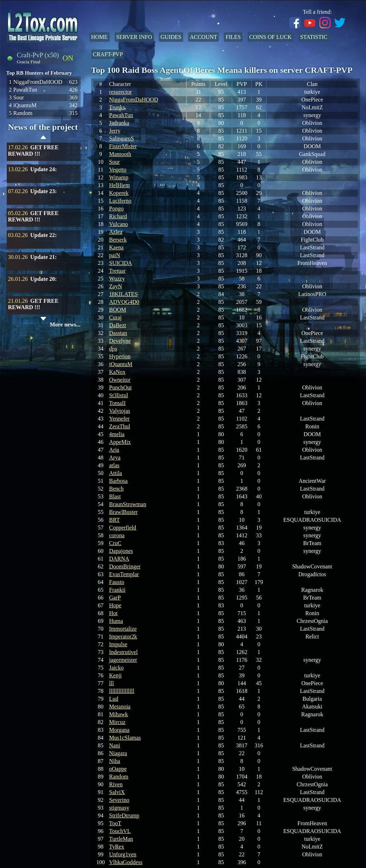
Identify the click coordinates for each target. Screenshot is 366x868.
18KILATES (124, 294)
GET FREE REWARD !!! (33, 151)
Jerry (115, 131)
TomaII (118, 403)
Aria (114, 450)
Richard (118, 216)
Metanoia (120, 707)
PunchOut (121, 387)
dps (113, 349)
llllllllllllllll (122, 691)
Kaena (117, 247)
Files (233, 37)
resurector (121, 92)
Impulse (118, 644)
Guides (171, 37)
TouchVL (120, 831)
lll (112, 683)
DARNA (119, 559)
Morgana (119, 730)
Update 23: (44, 191)
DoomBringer (125, 566)
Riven (116, 784)
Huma (116, 621)
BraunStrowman (128, 504)
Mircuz (117, 722)
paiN (115, 255)
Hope (115, 605)
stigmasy (119, 808)
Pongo (117, 209)
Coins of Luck (271, 37)
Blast (115, 496)
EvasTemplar (124, 574)
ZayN (116, 286)
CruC (115, 543)
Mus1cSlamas (125, 738)
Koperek (119, 193)
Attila (116, 473)
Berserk (118, 240)
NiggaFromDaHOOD (134, 100)
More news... (65, 325)
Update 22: (44, 235)
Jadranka (119, 123)
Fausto (117, 582)
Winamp (119, 177)
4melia (117, 434)
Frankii (117, 590)
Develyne (120, 341)
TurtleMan (121, 839)
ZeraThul (120, 426)
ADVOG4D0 (124, 302)
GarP (115, 598)
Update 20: (44, 279)
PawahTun (121, 115)
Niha (115, 761)
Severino (119, 800)
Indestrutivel (124, 652)
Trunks (117, 107)
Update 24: (44, 169)
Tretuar (118, 271)
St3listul (119, 395)
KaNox (117, 372)
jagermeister (123, 660)
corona (117, 535)
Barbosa (118, 481)
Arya (115, 458)
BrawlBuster (124, 512)
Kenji (116, 675)
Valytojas (120, 411)
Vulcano (119, 224)
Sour (115, 162)
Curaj (116, 317)
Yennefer (120, 419)
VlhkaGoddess (126, 862)
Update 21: (44, 257)
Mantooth (120, 154)
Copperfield (123, 528)
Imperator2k (123, 636)
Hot (114, 613)
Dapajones (121, 551)
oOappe (118, 769)
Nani (115, 745)
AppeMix (120, 442)
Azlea (116, 232)
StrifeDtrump (124, 815)
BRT (115, 520)
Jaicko (117, 668)
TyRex (117, 847)
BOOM (118, 310)
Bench (117, 489)
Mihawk (119, 714)
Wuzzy (117, 279)
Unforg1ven (123, 854)
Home (100, 37)
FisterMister (123, 146)
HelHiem (120, 185)
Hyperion (120, 356)
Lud (114, 699)
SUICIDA (121, 263)
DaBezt (118, 325)
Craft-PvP (108, 54)
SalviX (117, 792)
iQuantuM (121, 364)
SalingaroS (122, 138)
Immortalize (123, 629)
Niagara (118, 753)
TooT (115, 823)
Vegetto (118, 170)
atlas (114, 465)
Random (119, 777)
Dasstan (118, 333)
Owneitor (120, 380)
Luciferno (120, 201)
